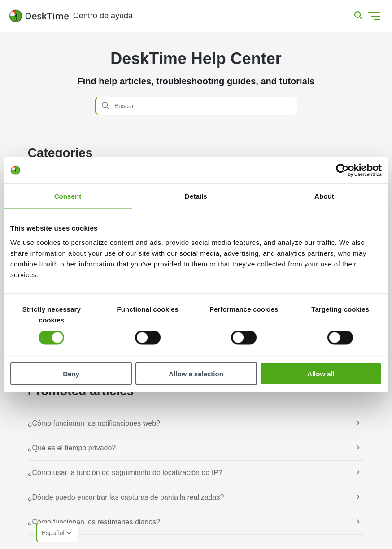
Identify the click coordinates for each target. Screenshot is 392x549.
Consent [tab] (68, 196)
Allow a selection (196, 373)
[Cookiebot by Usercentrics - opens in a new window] (342, 170)
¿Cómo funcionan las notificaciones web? (94, 423)
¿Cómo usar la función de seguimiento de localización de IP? (125, 473)
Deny (71, 373)
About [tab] (324, 196)
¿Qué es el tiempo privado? (72, 448)
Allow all (321, 373)
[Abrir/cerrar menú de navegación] (374, 16)
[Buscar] (196, 106)
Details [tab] (196, 196)
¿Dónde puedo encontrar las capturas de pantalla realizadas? (126, 497)
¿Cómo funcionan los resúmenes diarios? (94, 522)
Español (58, 533)
